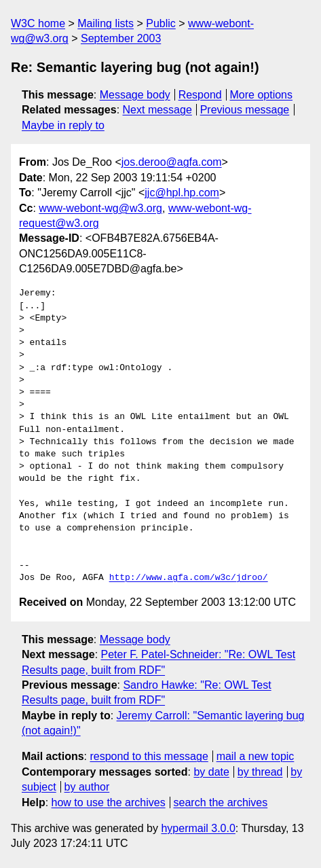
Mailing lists (106, 23)
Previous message (245, 110)
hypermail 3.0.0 (198, 828)
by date (211, 772)
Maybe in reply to (63, 125)
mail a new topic (256, 756)
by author (87, 787)
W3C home (38, 23)
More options (262, 95)
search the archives (221, 802)
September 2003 (121, 38)
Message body (135, 95)
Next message (157, 110)
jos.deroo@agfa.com (172, 162)
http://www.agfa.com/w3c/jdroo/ (189, 578)
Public (161, 23)
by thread (260, 772)
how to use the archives (109, 802)
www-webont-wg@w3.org (100, 208)
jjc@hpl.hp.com (182, 193)
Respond (200, 95)
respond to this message (149, 756)
